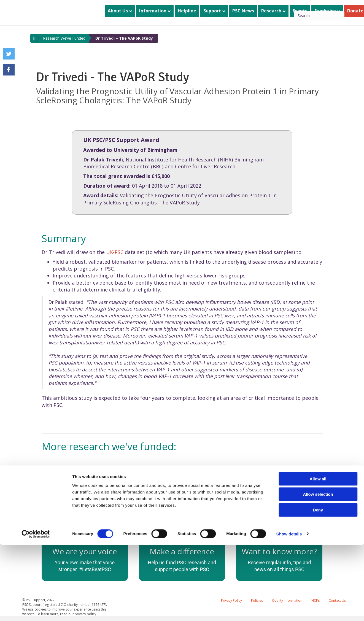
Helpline (187, 11)
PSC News (243, 11)
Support (212, 11)
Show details (289, 610)
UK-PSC (115, 252)
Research (271, 11)
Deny (318, 586)
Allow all (318, 555)
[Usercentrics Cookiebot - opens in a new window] (36, 610)
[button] (47, 481)
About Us (118, 11)
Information (153, 11)
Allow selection (318, 571)
